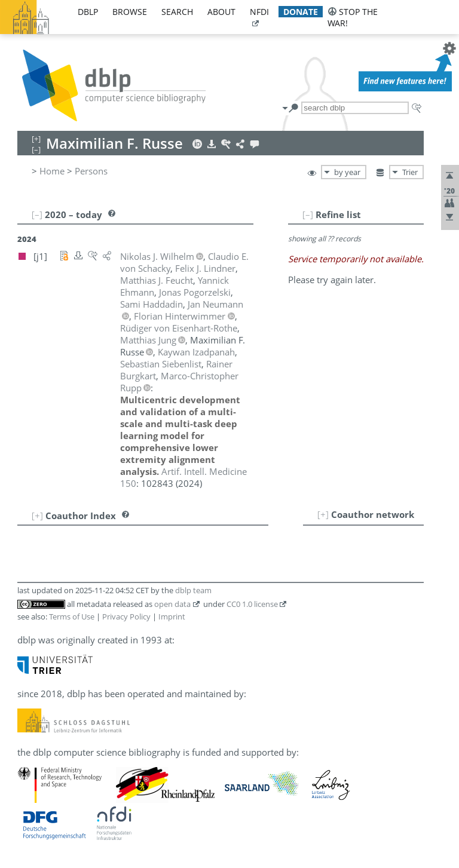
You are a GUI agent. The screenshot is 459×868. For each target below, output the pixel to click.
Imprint (172, 617)
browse (130, 12)
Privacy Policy (126, 617)
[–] (308, 214)
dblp (88, 12)
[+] (323, 514)
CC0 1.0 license (252, 604)
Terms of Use (72, 617)
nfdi (259, 12)
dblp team (193, 590)
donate (301, 12)
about (221, 12)
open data (172, 604)
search (177, 12)
